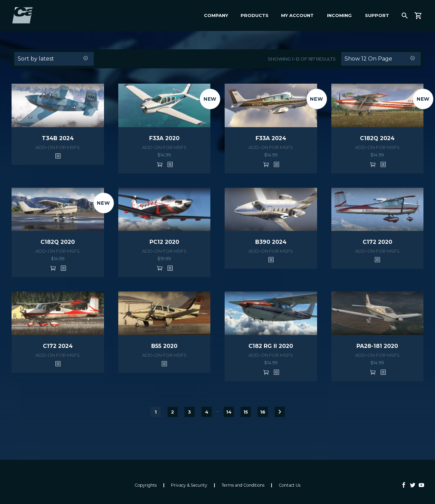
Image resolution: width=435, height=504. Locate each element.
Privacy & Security (189, 485)
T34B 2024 (58, 138)
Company (216, 15)
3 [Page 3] (189, 412)
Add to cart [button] (160, 164)
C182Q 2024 (377, 138)
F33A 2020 (164, 138)
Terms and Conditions (243, 485)
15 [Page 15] (246, 412)
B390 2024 (271, 242)
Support (377, 15)
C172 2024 (58, 346)
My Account (297, 15)
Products (255, 15)
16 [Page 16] (263, 412)
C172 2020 (377, 242)
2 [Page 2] (172, 412)
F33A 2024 (271, 138)
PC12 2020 (164, 242)
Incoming (339, 15)
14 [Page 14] (229, 412)
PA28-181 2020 (377, 346)
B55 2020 (164, 346)
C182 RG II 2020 (271, 346)
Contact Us (290, 485)
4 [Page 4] (207, 412)
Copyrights (146, 485)
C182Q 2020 (58, 242)
